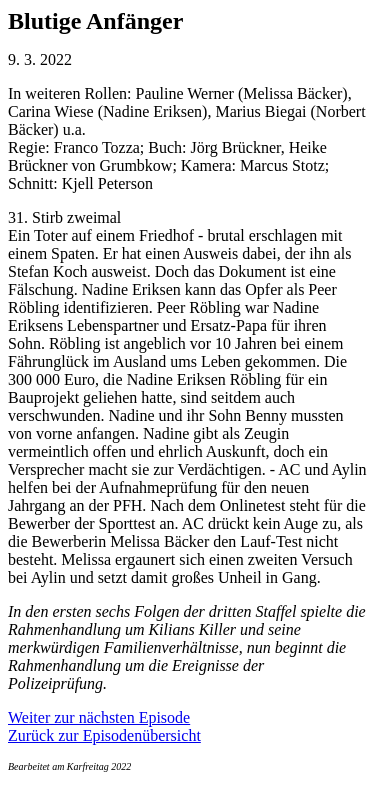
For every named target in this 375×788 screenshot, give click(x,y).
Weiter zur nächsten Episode (99, 717)
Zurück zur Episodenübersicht (104, 735)
